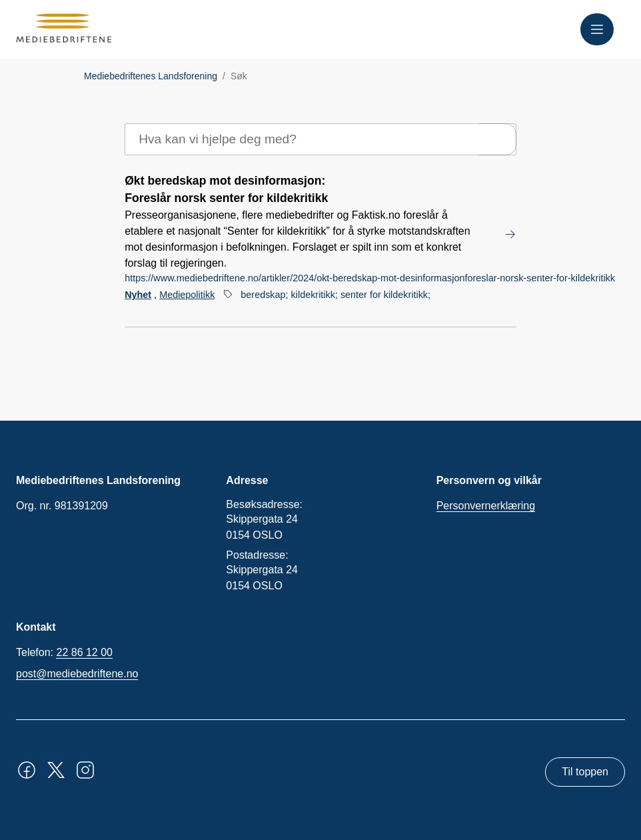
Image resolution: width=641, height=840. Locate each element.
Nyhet (138, 295)
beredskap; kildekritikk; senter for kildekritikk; (335, 295)
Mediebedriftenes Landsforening (151, 76)
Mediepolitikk (187, 295)
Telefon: (64, 653)
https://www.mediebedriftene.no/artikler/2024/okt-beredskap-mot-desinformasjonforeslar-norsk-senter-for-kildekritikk (370, 278)
